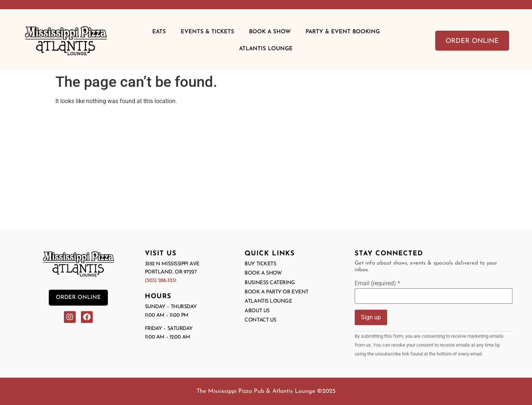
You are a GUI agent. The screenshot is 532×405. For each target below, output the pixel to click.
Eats (159, 32)
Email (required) (377, 283)
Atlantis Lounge (266, 49)
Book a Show (263, 273)
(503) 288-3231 (161, 281)
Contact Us (260, 320)
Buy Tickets (260, 264)
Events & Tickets (207, 32)
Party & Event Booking (343, 32)
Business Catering (270, 283)
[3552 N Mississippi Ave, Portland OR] (266, 170)
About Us (257, 311)
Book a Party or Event (277, 292)
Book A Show (270, 32)
